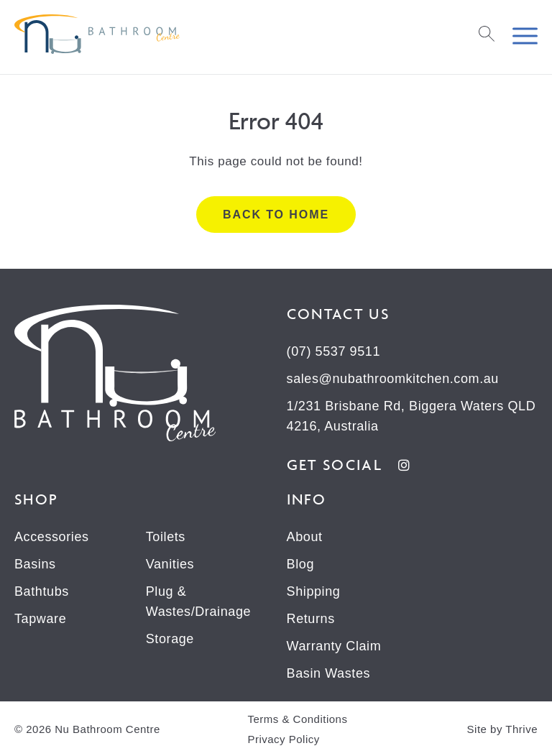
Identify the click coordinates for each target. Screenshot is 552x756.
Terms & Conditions (297, 719)
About (305, 537)
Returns (311, 619)
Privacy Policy (283, 739)
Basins (35, 564)
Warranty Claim (334, 646)
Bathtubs (42, 591)
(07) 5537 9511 (334, 351)
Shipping (314, 591)
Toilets (166, 537)
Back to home (276, 215)
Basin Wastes (329, 673)
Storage (170, 639)
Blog (300, 564)
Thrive (521, 729)
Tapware (40, 619)
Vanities (170, 564)
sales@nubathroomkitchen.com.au (393, 379)
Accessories (52, 537)
